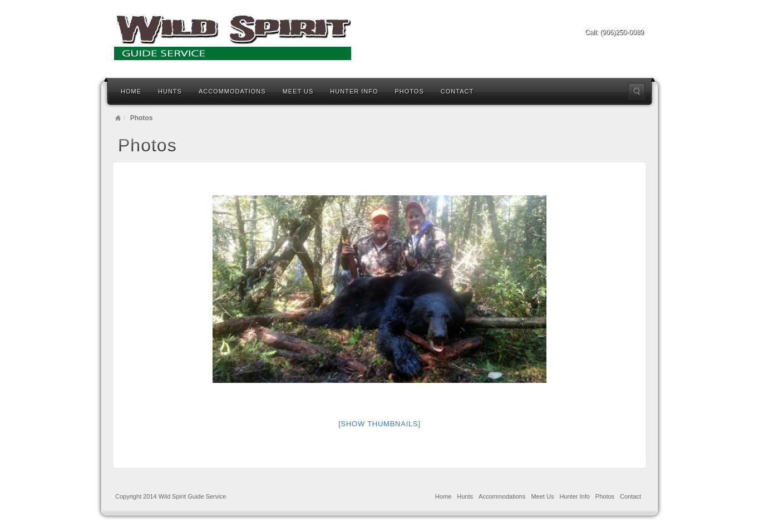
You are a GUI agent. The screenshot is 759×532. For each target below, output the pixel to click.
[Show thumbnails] (379, 424)
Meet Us (298, 91)
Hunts (170, 91)
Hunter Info (354, 91)
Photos (410, 91)
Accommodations (232, 91)
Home (131, 91)
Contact (457, 91)
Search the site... (637, 91)
